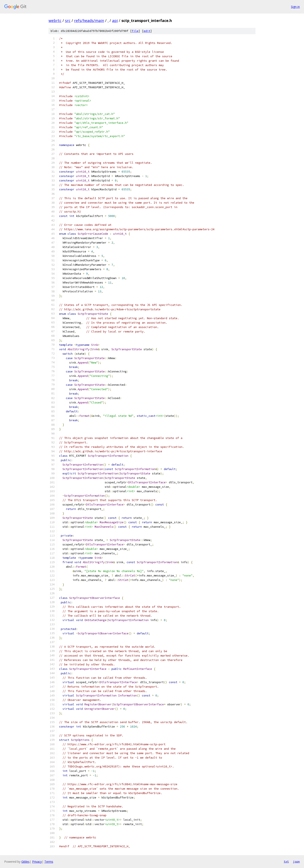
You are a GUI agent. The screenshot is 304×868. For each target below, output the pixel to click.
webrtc (55, 20)
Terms (49, 862)
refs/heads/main (89, 20)
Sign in (295, 7)
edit (147, 31)
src (68, 20)
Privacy (37, 862)
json (296, 861)
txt (286, 861)
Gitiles (25, 862)
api (115, 20)
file (135, 31)
